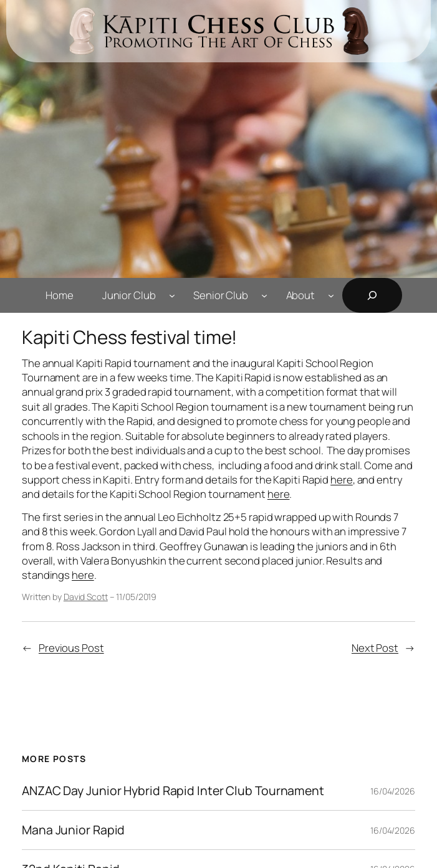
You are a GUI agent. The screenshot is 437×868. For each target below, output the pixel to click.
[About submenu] (331, 295)
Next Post (375, 648)
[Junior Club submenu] (172, 295)
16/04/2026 (393, 791)
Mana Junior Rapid (73, 830)
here (342, 479)
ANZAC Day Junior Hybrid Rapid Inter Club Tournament (173, 791)
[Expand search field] (372, 295)
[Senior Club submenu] (264, 295)
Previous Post (71, 648)
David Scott (86, 597)
